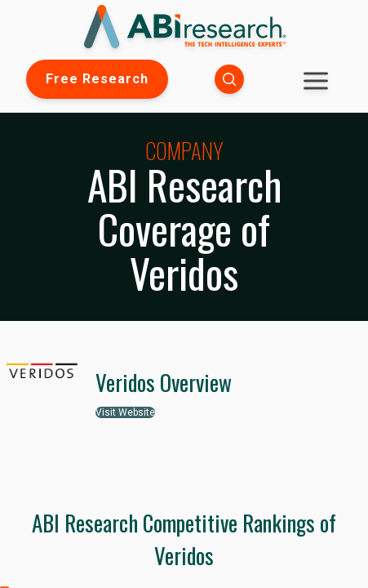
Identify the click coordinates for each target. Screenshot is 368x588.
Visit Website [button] (125, 412)
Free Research (97, 79)
